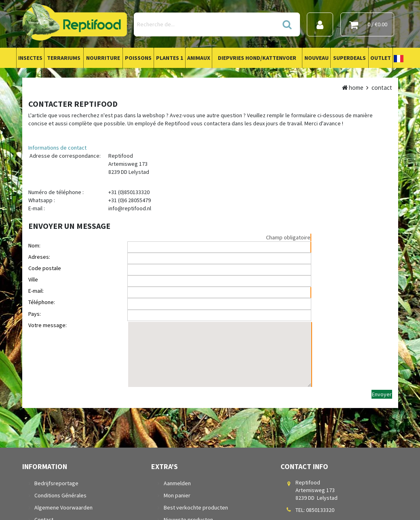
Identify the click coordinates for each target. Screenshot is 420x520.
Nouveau (317, 58)
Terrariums (64, 58)
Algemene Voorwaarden (63, 507)
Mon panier (177, 495)
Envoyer (382, 394)
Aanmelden (177, 483)
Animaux (199, 58)
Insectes (30, 58)
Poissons (138, 58)
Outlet (381, 58)
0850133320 (320, 510)
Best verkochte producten (195, 507)
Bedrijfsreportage (56, 483)
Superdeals (349, 58)
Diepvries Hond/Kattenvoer (257, 58)
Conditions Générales (60, 495)
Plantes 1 (170, 58)
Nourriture (103, 58)
